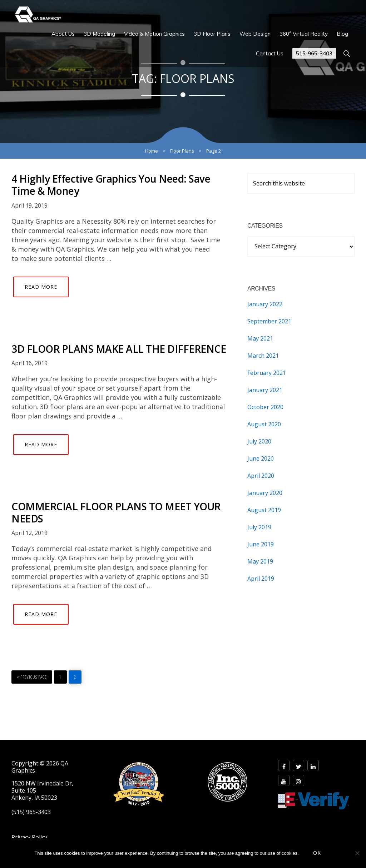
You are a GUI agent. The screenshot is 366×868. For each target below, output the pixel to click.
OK (317, 853)
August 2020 (264, 424)
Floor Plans (182, 151)
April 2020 (261, 476)
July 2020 (259, 441)
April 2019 (261, 579)
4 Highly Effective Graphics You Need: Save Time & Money (111, 185)
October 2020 (265, 407)
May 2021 (260, 338)
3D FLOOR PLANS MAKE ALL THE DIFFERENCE (119, 349)
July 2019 (259, 527)
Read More (41, 287)
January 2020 (265, 493)
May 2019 (260, 561)
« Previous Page (32, 675)
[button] (347, 53)
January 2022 (265, 304)
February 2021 (267, 373)
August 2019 (264, 510)
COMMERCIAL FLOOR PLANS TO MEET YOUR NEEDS (116, 512)
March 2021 (263, 356)
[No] (357, 853)
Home (152, 151)
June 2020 (261, 458)
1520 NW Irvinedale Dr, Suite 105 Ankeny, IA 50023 (42, 791)
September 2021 (269, 321)
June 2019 (261, 544)
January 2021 (265, 390)
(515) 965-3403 (31, 812)
